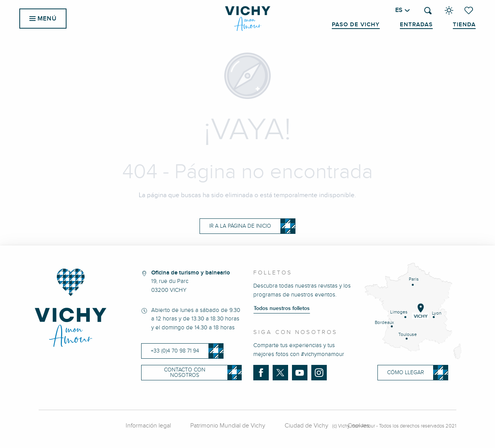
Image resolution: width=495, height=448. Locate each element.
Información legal (148, 426)
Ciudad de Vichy (306, 426)
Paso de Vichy (356, 25)
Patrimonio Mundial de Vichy (228, 426)
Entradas (416, 25)
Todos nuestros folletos (282, 308)
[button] (428, 11)
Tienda (464, 25)
